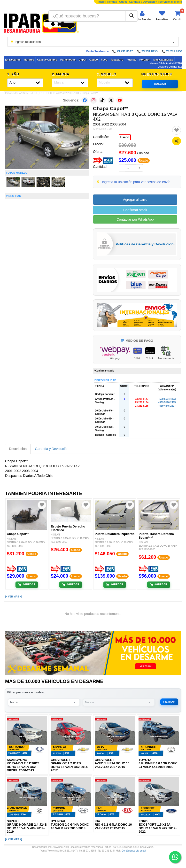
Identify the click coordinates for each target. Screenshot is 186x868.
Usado (125, 137)
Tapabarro (117, 60)
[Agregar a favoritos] (177, 130)
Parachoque (68, 60)
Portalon (145, 60)
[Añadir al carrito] (27, 585)
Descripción (18, 449)
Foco (104, 60)
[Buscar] (132, 16)
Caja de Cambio (47, 60)
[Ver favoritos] (162, 16)
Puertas (131, 60)
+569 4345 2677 (167, 406)
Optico (94, 60)
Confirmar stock (135, 210)
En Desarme (13, 60)
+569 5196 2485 (167, 402)
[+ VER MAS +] (13, 597)
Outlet (123, 2)
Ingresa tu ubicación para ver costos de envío (136, 182)
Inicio (101, 2)
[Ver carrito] (178, 16)
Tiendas (112, 2)
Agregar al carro (135, 200)
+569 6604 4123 (167, 399)
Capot (82, 60)
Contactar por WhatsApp (135, 219)
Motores (29, 60)
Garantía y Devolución (143, 2)
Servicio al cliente (171, 2)
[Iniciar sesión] (142, 16)
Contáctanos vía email (134, 851)
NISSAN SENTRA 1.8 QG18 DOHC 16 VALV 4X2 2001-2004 (46, 93)
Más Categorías (163, 60)
